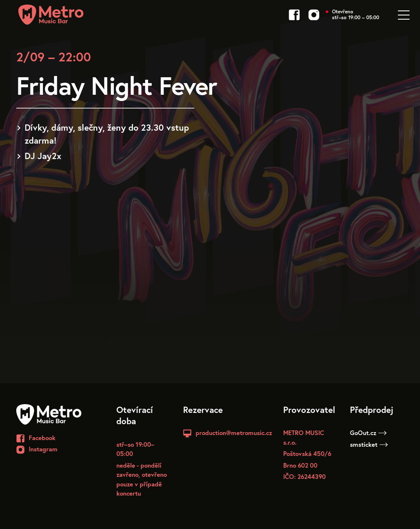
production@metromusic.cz (234, 433)
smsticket (369, 444)
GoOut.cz (368, 433)
